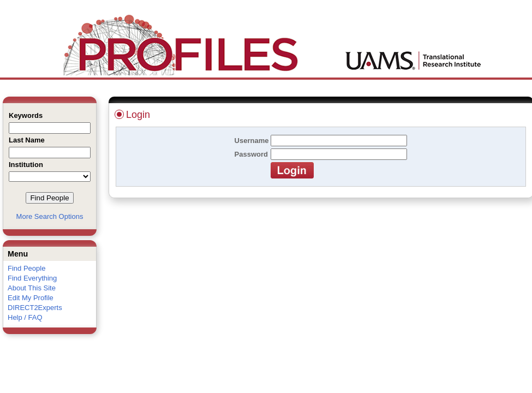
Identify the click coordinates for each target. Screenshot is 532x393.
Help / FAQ (25, 317)
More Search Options (50, 216)
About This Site (32, 288)
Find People (26, 268)
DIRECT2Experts (35, 308)
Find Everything (32, 278)
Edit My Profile (31, 298)
